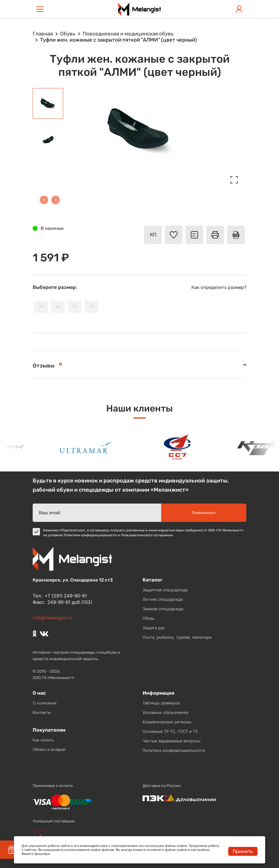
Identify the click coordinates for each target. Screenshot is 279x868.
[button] (44, 200)
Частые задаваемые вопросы (172, 741)
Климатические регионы (167, 722)
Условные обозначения (165, 712)
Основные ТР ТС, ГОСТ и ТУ (170, 731)
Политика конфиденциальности (174, 750)
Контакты (42, 712)
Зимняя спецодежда (163, 609)
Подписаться (204, 513)
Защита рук (154, 628)
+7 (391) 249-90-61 (66, 596)
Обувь (149, 618)
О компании (45, 703)
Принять (243, 851)
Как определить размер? (219, 287)
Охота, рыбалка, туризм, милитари (177, 637)
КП (153, 235)
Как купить (43, 740)
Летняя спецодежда (163, 599)
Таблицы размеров (161, 703)
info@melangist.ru (52, 618)
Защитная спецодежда (165, 590)
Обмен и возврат (49, 749)
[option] (89, 447)
